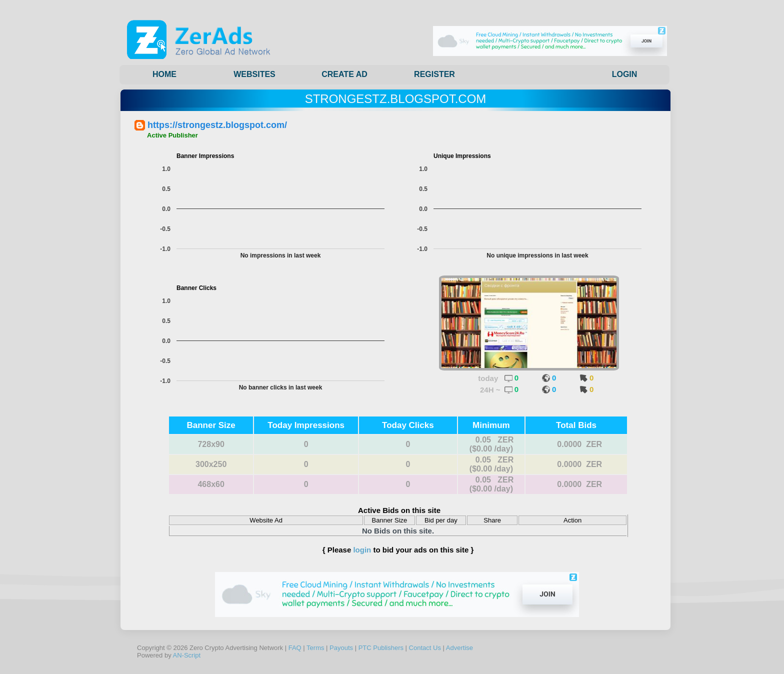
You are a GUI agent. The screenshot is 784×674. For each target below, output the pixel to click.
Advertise (459, 648)
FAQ (295, 648)
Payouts (341, 648)
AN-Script (187, 655)
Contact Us (425, 648)
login (362, 550)
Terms (315, 648)
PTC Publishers (381, 648)
